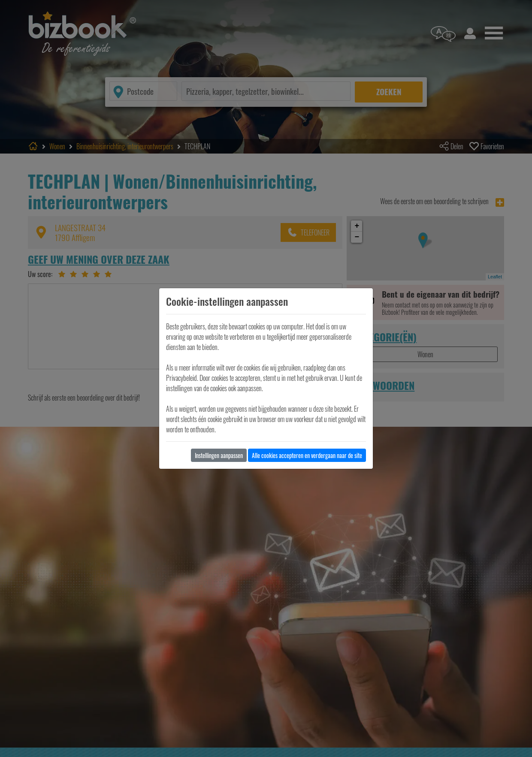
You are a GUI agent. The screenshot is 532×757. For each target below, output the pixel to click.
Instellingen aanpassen (219, 455)
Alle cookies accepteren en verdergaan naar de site (307, 455)
